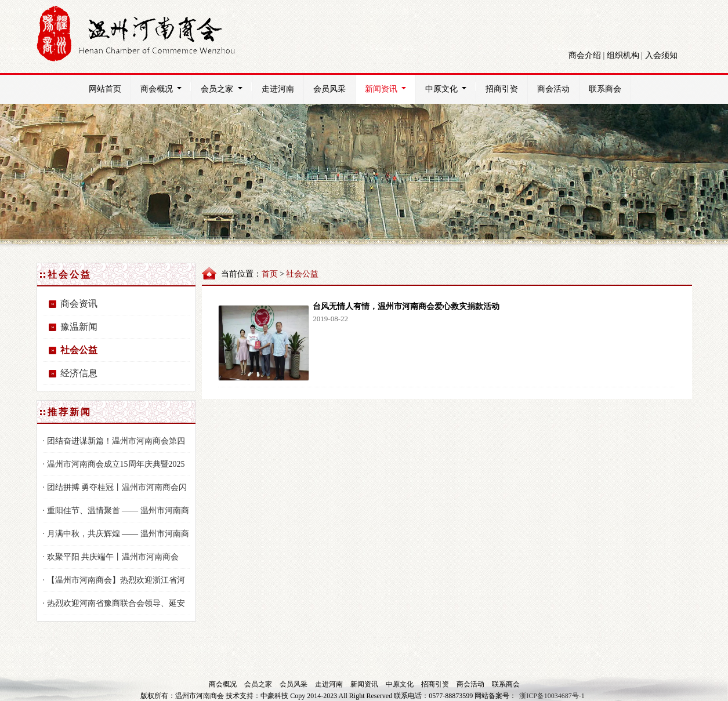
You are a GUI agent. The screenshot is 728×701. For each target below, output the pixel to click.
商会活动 (553, 89)
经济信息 (79, 373)
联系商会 (605, 89)
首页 (270, 274)
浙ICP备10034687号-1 (552, 696)
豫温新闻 (79, 327)
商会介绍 (585, 55)
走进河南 (278, 89)
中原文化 (450, 88)
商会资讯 (79, 304)
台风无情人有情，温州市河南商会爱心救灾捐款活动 (406, 306)
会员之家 (226, 88)
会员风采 (329, 89)
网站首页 (105, 89)
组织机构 (623, 55)
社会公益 (79, 350)
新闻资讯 (390, 88)
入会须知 (661, 55)
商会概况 (166, 88)
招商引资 (502, 89)
